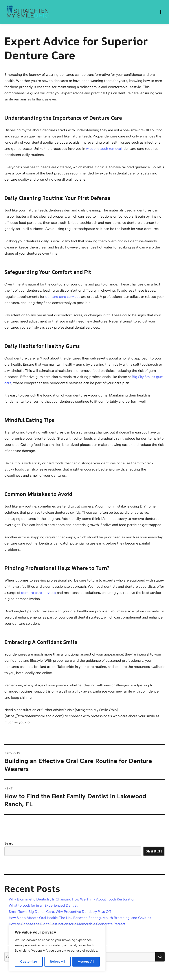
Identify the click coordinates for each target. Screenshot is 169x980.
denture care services (63, 297)
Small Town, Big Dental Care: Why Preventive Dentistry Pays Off (60, 912)
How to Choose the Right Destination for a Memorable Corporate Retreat (67, 924)
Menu (161, 12)
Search (10, 843)
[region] (57, 948)
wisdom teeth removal (104, 149)
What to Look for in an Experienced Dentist (43, 905)
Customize (29, 962)
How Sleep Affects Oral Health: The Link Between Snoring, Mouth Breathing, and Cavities (80, 918)
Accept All (86, 962)
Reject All (58, 962)
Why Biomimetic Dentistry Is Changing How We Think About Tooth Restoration (72, 899)
